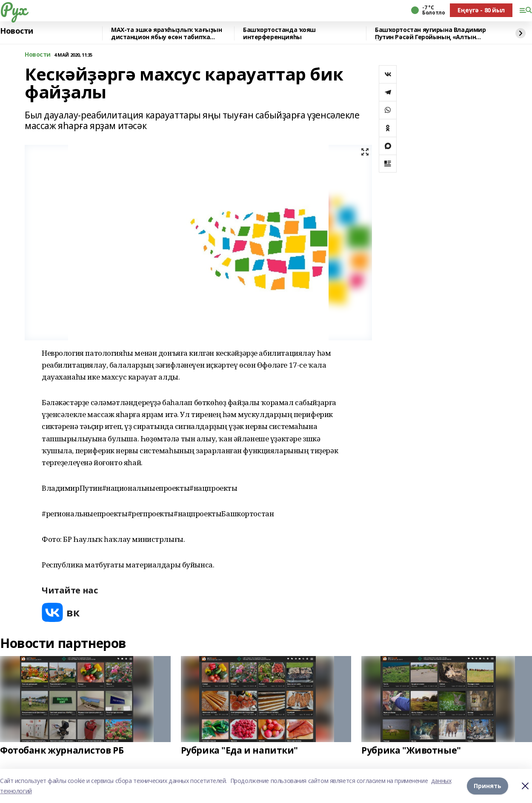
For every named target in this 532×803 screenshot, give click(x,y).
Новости (17, 31)
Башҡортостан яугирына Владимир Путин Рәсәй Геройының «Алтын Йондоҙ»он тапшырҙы (430, 33)
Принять (488, 786)
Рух (13, 9)
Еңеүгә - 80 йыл (481, 10)
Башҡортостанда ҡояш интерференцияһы (279, 33)
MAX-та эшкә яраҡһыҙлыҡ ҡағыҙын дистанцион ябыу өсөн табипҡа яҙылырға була (166, 33)
